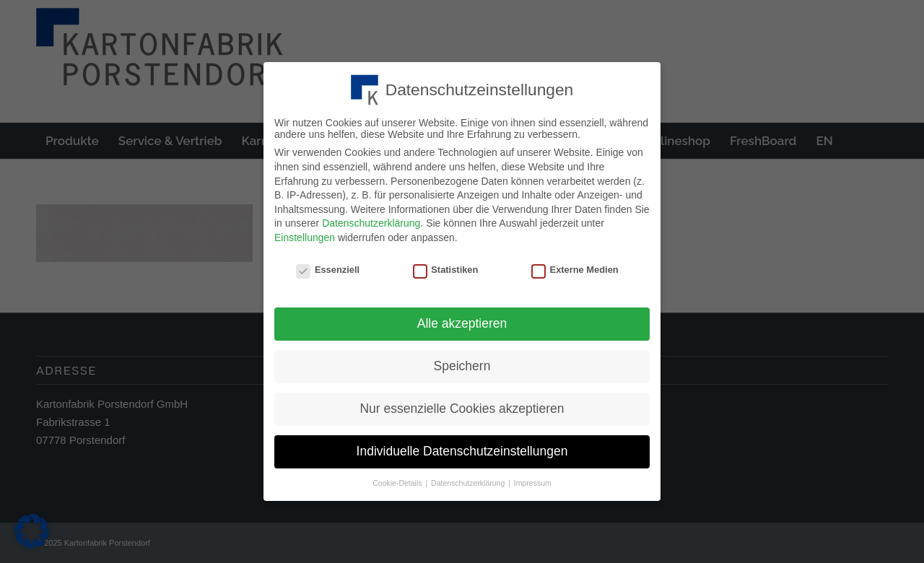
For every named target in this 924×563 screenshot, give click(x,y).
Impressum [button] (533, 479)
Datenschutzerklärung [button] (469, 479)
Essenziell (328, 265)
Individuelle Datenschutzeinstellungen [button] (462, 447)
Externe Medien (575, 265)
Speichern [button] (462, 362)
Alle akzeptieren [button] (462, 319)
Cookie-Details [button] (398, 479)
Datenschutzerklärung (371, 219)
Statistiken (446, 265)
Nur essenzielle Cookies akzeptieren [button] (462, 404)
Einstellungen (305, 233)
